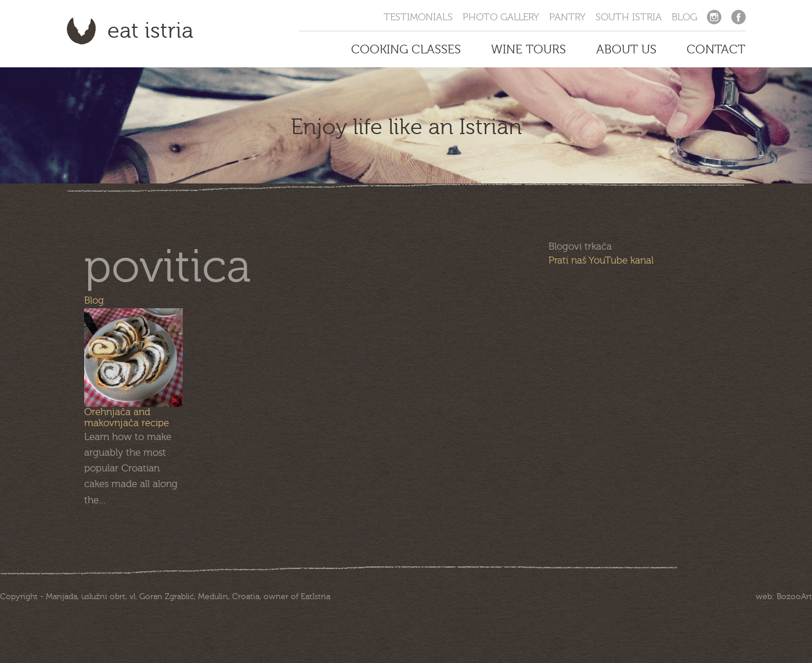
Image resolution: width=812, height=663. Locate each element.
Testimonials (418, 17)
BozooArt (794, 597)
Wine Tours (528, 49)
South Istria (629, 17)
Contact (716, 49)
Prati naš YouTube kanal (601, 260)
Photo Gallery (501, 17)
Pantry (567, 17)
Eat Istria (150, 31)
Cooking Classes (406, 49)
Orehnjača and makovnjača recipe (127, 417)
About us (626, 49)
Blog (684, 17)
